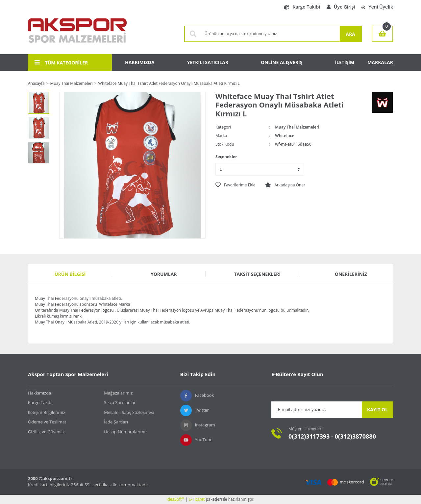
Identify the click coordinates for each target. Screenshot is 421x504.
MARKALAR (380, 62)
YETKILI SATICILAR (208, 62)
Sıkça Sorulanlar (120, 402)
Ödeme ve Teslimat (47, 422)
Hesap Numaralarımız (126, 432)
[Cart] (382, 34)
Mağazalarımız (118, 393)
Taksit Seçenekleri (257, 274)
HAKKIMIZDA (140, 62)
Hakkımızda (39, 393)
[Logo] (77, 34)
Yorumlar (164, 274)
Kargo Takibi (302, 7)
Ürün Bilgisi (70, 274)
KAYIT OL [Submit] (377, 409)
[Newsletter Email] (317, 410)
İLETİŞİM (345, 62)
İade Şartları (116, 422)
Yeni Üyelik (377, 7)
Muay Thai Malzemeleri (297, 127)
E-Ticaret (197, 499)
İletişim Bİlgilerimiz (47, 412)
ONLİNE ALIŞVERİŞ (282, 62)
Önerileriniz (351, 274)
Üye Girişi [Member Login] (341, 7)
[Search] (271, 34)
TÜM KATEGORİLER (61, 62)
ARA (350, 34)
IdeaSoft (175, 499)
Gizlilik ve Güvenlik (46, 432)
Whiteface (285, 136)
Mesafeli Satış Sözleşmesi (129, 412)
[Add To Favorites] (235, 185)
